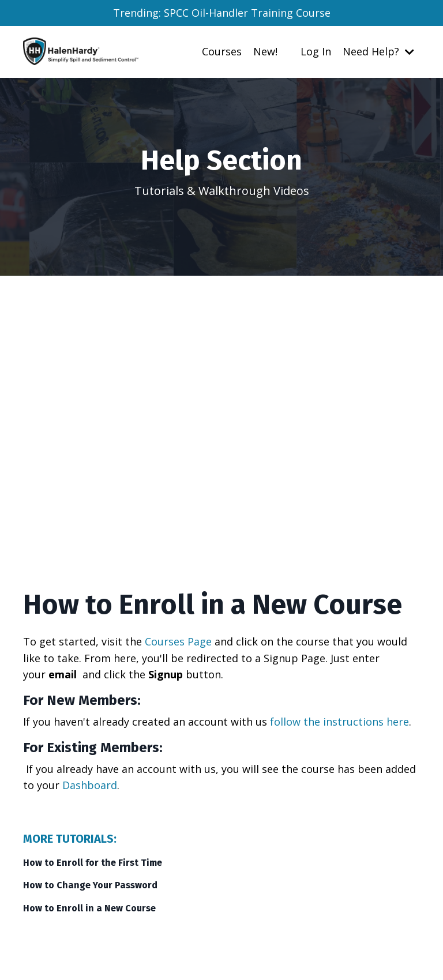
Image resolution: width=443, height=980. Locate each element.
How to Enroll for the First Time (93, 863)
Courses (222, 51)
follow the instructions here (339, 722)
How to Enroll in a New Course (89, 908)
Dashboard (90, 785)
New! (265, 51)
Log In (316, 51)
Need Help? (378, 51)
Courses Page (178, 641)
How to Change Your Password (90, 885)
